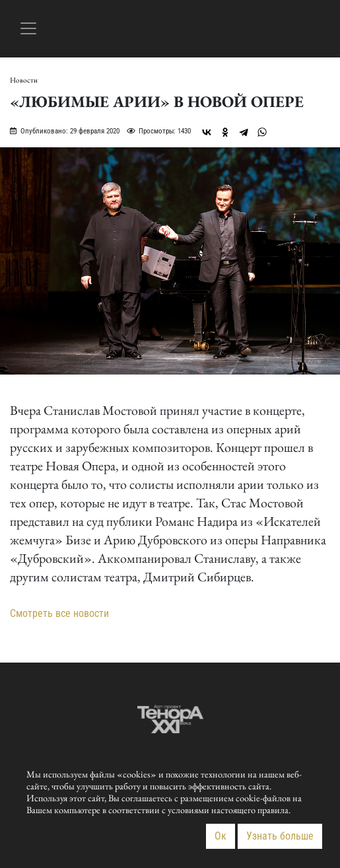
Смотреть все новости (59, 613)
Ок (221, 836)
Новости (24, 80)
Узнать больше (280, 836)
